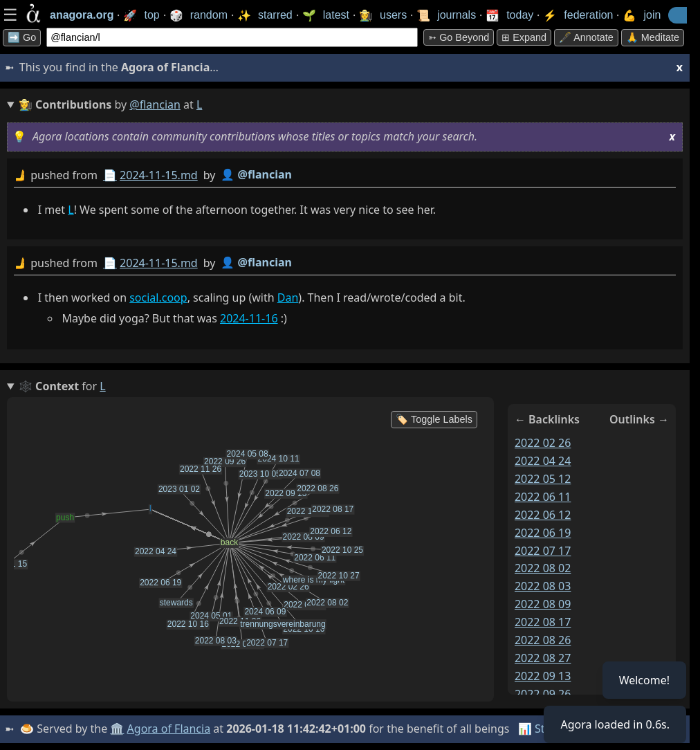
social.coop (158, 298)
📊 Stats (539, 729)
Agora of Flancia (169, 729)
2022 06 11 (543, 497)
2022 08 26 (543, 640)
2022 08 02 (543, 568)
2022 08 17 (543, 622)
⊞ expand (524, 37)
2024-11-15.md (159, 175)
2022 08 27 (543, 658)
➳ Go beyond (459, 37)
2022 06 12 (543, 515)
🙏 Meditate (653, 37)
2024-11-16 (249, 318)
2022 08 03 (543, 586)
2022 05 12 (543, 479)
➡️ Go (22, 37)
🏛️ (117, 729)
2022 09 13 (543, 676)
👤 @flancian (256, 174)
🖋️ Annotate (586, 37)
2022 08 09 (543, 604)
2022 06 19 (543, 533)
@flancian (155, 104)
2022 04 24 (543, 461)
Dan (288, 298)
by (345, 175)
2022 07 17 (543, 551)
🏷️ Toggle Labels (434, 419)
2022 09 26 (543, 694)
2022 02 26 (543, 443)
